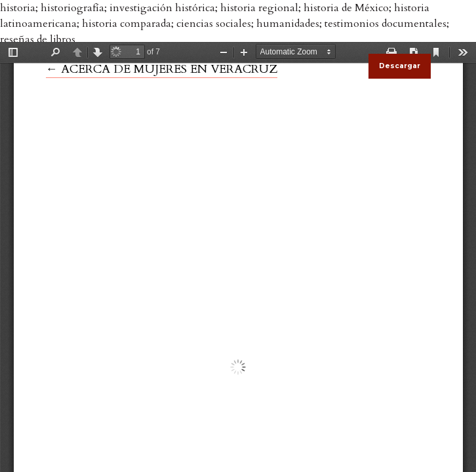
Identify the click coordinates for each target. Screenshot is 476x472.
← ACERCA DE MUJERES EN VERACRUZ (162, 69)
